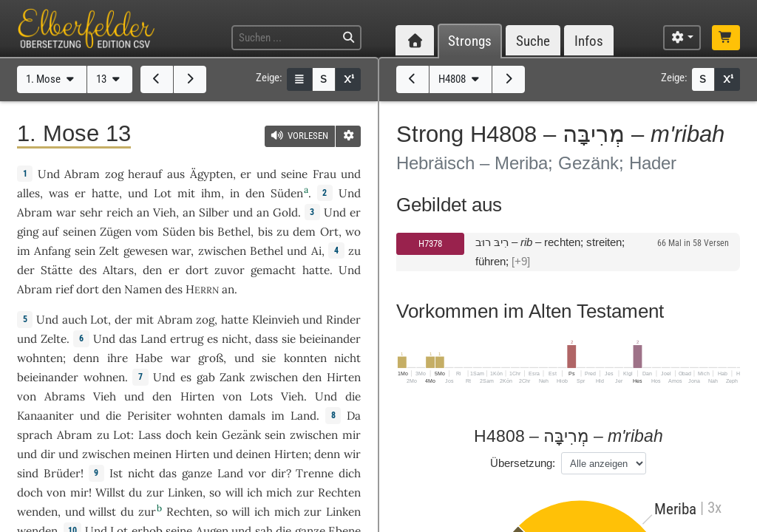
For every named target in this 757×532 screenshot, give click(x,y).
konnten (305, 358)
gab (206, 377)
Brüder (62, 473)
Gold (285, 212)
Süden (287, 193)
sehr (91, 212)
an (228, 289)
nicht (235, 339)
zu (354, 251)
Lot (163, 193)
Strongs (470, 41)
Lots (261, 396)
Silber (214, 212)
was (59, 193)
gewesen (146, 251)
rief (64, 289)
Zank (232, 377)
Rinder (343, 320)
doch (179, 435)
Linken (185, 492)
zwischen (222, 251)
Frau (325, 174)
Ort (329, 232)
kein (207, 435)
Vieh (164, 212)
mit (186, 193)
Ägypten (211, 174)
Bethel (234, 232)
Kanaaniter (45, 416)
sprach (35, 435)
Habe (149, 358)
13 (109, 79)
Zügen (116, 232)
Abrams (65, 396)
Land (153, 339)
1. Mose (51, 79)
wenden (37, 512)
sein (275, 435)
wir (352, 454)
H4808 (460, 79)
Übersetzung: (523, 463)
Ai (316, 251)
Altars (118, 270)
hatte (235, 320)
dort (197, 270)
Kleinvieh (276, 320)
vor (257, 473)
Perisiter (149, 416)
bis (206, 232)
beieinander (330, 339)
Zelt (109, 251)
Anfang (52, 251)
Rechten (339, 492)
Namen (143, 289)
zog (114, 174)
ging (28, 232)
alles (28, 193)
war (181, 358)
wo (353, 232)
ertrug (187, 339)
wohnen (104, 377)
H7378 (430, 243)
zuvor (230, 270)
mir (79, 492)
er (246, 174)
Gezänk (241, 435)
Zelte (54, 339)
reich (120, 212)
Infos (589, 41)
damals (247, 416)
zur (305, 492)
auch (75, 320)
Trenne (315, 473)
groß (211, 358)
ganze (197, 473)
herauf (145, 174)
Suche (533, 41)
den (152, 270)
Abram (82, 174)
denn (86, 358)
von (56, 492)
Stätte (57, 270)
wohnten (40, 358)
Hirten (344, 377)
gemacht (273, 270)
